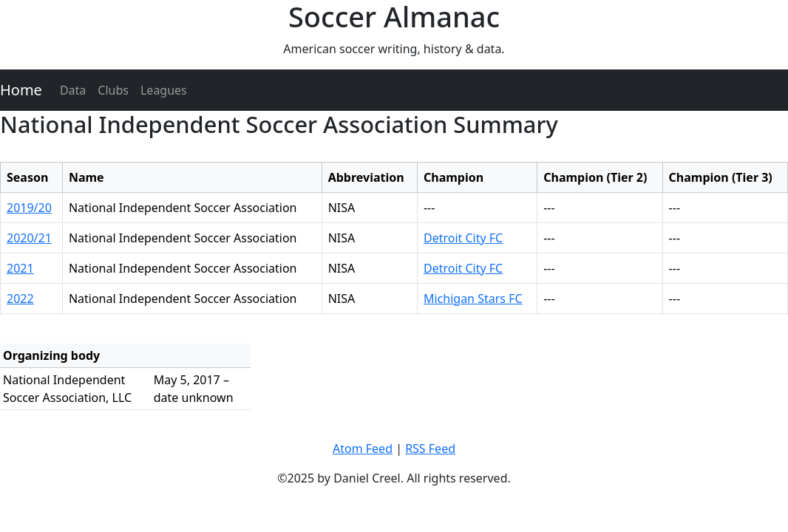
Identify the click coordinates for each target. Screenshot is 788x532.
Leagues (164, 90)
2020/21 (29, 238)
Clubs (113, 90)
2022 (20, 299)
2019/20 (29, 208)
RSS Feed (430, 449)
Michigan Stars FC (473, 299)
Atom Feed (363, 449)
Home (21, 90)
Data (73, 90)
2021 (20, 268)
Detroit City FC (463, 238)
